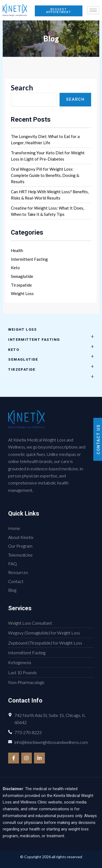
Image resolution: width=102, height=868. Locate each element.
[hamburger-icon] (93, 10)
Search (22, 88)
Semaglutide (22, 276)
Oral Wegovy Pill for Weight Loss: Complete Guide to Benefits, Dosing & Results (45, 175)
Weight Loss (22, 293)
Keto (15, 268)
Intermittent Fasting (29, 259)
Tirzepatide (21, 285)
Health (17, 250)
